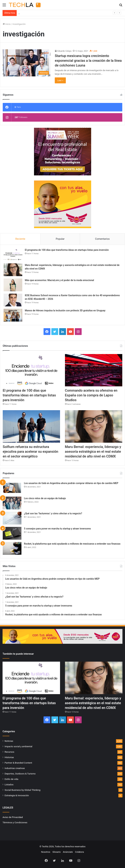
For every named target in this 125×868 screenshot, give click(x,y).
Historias (9, 757)
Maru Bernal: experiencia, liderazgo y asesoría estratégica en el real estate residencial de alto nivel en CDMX (93, 452)
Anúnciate (68, 852)
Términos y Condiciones (15, 822)
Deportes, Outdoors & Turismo (20, 774)
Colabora (79, 852)
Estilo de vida (11, 779)
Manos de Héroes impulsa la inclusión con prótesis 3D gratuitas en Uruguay (65, 310)
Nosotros (46, 852)
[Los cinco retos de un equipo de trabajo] (12, 503)
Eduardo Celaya (64, 51)
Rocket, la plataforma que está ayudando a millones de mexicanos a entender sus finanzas (72, 544)
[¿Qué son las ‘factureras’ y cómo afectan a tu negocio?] (12, 518)
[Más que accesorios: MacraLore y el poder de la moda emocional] (13, 285)
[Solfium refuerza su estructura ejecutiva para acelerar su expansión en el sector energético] (31, 426)
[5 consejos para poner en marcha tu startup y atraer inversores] (12, 533)
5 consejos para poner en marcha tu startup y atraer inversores (57, 529)
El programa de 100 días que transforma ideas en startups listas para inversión (57, 13)
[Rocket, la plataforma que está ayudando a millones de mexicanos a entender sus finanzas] (12, 548)
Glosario (56, 852)
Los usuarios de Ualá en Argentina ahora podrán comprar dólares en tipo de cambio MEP (71, 483)
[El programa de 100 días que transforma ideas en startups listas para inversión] (13, 255)
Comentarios (102, 239)
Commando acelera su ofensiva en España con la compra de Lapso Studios (91, 395)
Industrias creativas (15, 768)
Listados (9, 784)
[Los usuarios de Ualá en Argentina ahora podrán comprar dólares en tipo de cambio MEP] (12, 488)
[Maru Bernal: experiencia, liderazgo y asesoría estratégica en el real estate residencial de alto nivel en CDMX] (13, 270)
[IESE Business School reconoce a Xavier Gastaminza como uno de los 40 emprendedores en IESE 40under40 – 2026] (13, 300)
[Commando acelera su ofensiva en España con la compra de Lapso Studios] (94, 370)
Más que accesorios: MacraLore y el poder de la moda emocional (59, 280)
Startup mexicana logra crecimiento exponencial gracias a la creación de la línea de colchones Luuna (88, 61)
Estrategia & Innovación (17, 795)
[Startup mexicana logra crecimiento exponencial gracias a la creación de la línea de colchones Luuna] (27, 63)
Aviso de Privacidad (13, 817)
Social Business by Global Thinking (22, 790)
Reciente (20, 239)
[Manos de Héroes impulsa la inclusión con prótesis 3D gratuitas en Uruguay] (13, 315)
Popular (60, 239)
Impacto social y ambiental (18, 746)
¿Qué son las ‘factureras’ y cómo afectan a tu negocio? (53, 513)
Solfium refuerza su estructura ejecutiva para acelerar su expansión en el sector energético (30, 452)
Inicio (7, 24)
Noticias (9, 741)
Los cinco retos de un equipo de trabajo (45, 498)
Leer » (60, 80)
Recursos (9, 752)
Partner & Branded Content (18, 763)
